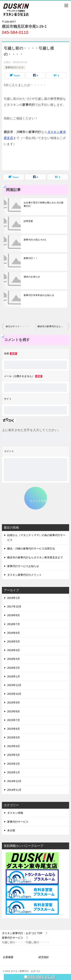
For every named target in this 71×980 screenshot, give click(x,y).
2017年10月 (14, 607)
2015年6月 (14, 729)
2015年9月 (14, 703)
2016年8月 (14, 615)
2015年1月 (14, 772)
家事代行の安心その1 (35, 240)
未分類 (11, 830)
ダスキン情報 (15, 813)
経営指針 (44, 957)
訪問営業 (28, 221)
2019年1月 (14, 598)
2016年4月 (14, 650)
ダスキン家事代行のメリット (24, 575)
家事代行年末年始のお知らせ (39, 295)
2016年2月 (14, 668)
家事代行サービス (15, 67)
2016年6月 (14, 633)
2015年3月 (14, 755)
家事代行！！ (31, 258)
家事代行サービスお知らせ (23, 566)
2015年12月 (14, 685)
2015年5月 (14, 737)
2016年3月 (14, 659)
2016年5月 (14, 641)
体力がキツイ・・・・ (17, 326)
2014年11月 (14, 790)
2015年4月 (14, 746)
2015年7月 (14, 720)
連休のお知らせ (32, 277)
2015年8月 (14, 711)
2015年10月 (14, 694)
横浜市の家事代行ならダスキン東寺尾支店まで (53, 326)
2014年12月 (14, 781)
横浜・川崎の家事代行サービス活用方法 (31, 549)
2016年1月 (14, 676)
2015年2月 (14, 764)
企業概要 (8, 957)
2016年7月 (14, 624)
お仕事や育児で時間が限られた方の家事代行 (44, 204)
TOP (22, 933)
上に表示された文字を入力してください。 (31, 430)
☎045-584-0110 (39, 977)
